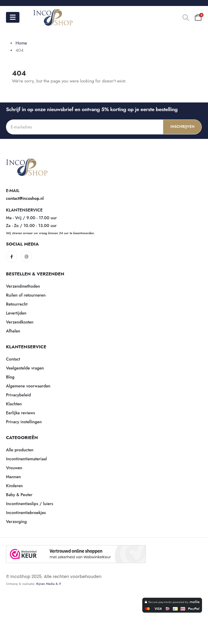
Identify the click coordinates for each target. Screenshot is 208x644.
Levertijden (16, 313)
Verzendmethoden (23, 286)
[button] (186, 18)
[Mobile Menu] (13, 17)
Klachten (14, 404)
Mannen (13, 477)
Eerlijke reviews (20, 413)
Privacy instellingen (24, 422)
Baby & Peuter (19, 495)
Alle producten (20, 450)
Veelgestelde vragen (25, 368)
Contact (13, 359)
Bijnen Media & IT (49, 584)
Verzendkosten (20, 322)
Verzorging (16, 522)
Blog (10, 377)
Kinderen (14, 486)
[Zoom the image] (27, 162)
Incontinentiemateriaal (26, 459)
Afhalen (13, 331)
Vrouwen (14, 468)
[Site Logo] (53, 17)
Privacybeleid (18, 395)
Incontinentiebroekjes (26, 513)
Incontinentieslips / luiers (30, 504)
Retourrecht (17, 304)
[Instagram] (26, 257)
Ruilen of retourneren (26, 295)
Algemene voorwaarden (28, 386)
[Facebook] (12, 257)
